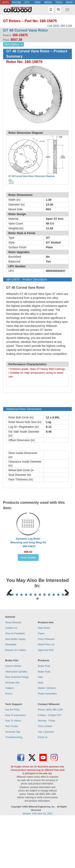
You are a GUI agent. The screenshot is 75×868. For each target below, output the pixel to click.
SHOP (69, 2)
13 (63, 644)
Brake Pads (44, 721)
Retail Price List (46, 694)
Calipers (10, 738)
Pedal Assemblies (47, 743)
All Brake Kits (12, 732)
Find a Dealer (45, 776)
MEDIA (48, 2)
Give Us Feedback (15, 683)
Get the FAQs (12, 759)
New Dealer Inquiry (15, 689)
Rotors (9, 743)
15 (37, 648)
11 (54, 644)
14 (67, 644)
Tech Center (12, 776)
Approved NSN (46, 700)
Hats (40, 727)
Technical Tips (13, 781)
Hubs (41, 732)
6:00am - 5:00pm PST (49, 765)
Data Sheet (44, 677)
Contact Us (11, 677)
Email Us (43, 787)
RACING (17, 2)
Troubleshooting (14, 787)
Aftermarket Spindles (16, 721)
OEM (37, 2)
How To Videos (13, 770)
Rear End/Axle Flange (17, 727)
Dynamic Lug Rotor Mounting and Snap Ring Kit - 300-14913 (28, 542)
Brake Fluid (44, 716)
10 (49, 644)
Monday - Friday (46, 770)
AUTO (5, 2)
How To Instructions (16, 765)
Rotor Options (12, 44)
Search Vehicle (13, 716)
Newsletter (11, 694)
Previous (10, 616)
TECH (59, 2)
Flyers (41, 683)
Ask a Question (46, 781)
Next (65, 616)
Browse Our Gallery (16, 700)
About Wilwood (13, 672)
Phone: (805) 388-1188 (50, 759)
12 (58, 644)
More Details (28, 558)
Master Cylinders (47, 738)
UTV (27, 2)
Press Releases (46, 689)
